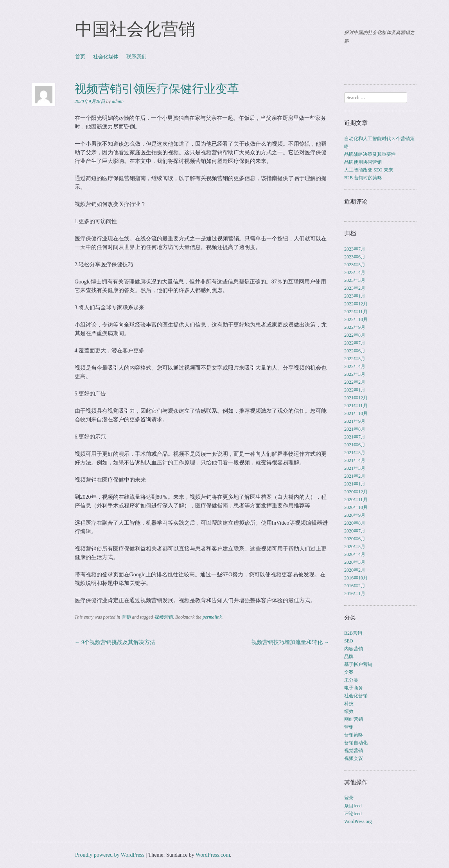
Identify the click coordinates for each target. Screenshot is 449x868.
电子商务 (354, 688)
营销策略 (354, 735)
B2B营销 (353, 633)
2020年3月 (355, 562)
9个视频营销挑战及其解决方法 (115, 642)
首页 (80, 57)
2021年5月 (355, 453)
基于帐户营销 (358, 664)
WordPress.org (358, 821)
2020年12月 (356, 492)
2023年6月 (355, 257)
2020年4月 (355, 554)
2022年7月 (355, 343)
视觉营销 (354, 751)
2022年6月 (355, 351)
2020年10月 (356, 507)
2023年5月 (355, 265)
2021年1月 (355, 484)
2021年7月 (355, 437)
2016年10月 (356, 578)
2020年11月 (356, 500)
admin (118, 101)
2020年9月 (355, 515)
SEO (349, 641)
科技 (349, 704)
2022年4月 (355, 366)
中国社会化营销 (135, 29)
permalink (212, 617)
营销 (126, 617)
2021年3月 (355, 468)
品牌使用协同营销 (363, 162)
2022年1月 (355, 390)
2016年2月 (355, 586)
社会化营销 (356, 696)
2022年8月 (355, 335)
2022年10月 (356, 319)
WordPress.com (213, 855)
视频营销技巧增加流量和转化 (291, 642)
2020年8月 (355, 523)
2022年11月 (356, 312)
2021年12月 (356, 398)
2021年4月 (355, 460)
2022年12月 (356, 304)
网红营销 (354, 719)
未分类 (351, 680)
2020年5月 (355, 547)
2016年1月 (355, 594)
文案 (349, 672)
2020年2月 (355, 570)
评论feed (353, 814)
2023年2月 (355, 288)
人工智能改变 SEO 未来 (369, 170)
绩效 (349, 711)
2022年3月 (355, 374)
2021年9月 (355, 421)
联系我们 (136, 57)
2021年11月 (356, 406)
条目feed (353, 806)
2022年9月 (355, 327)
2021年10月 (356, 413)
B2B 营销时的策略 (363, 178)
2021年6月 (355, 445)
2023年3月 (355, 280)
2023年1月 (355, 296)
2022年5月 (355, 359)
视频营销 (163, 617)
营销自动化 (356, 743)
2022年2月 (355, 382)
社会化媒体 (106, 57)
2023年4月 (355, 272)
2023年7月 (355, 249)
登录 (349, 798)
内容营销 (354, 649)
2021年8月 (355, 429)
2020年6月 (355, 539)
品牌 (349, 657)
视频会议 (354, 758)
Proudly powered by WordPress (110, 855)
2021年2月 (355, 476)
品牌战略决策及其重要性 (370, 154)
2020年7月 (355, 531)
